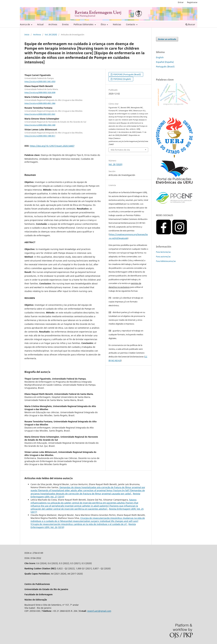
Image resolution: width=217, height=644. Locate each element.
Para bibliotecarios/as (166, 261)
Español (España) (165, 62)
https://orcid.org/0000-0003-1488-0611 (40, 136)
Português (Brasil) (165, 67)
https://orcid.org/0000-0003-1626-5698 (40, 92)
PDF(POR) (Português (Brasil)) (127, 74)
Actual (40, 24)
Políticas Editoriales (84, 24)
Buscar (190, 24)
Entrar (181, 2)
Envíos (65, 24)
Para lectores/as (163, 252)
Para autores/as (163, 257)
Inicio (27, 35)
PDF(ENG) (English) (122, 79)
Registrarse (192, 2)
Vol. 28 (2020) (51, 35)
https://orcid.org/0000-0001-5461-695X (40, 82)
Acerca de (25, 24)
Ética (104, 24)
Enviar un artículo (167, 39)
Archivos (53, 24)
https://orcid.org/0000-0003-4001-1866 (40, 103)
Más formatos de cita (120, 150)
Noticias (117, 24)
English (160, 57)
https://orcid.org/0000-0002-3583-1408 (40, 125)
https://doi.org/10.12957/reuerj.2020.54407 (52, 146)
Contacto (131, 24)
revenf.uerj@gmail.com (99, 611)
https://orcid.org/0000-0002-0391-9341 (40, 114)
